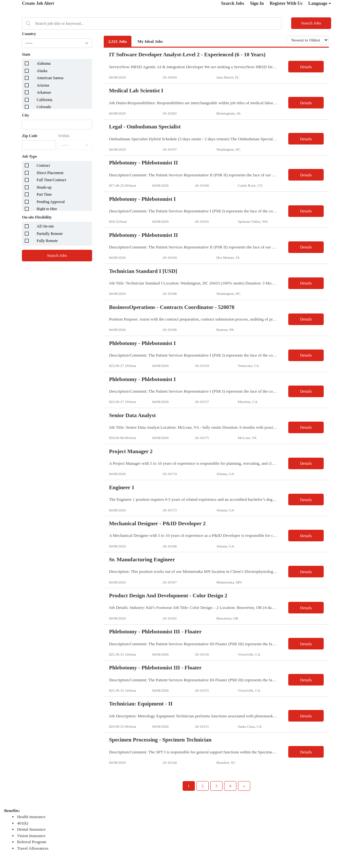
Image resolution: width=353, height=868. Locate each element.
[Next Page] (244, 786)
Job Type (29, 156)
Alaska (42, 71)
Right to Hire (47, 209)
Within (64, 136)
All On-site (45, 226)
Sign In (257, 3)
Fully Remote (47, 241)
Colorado (44, 107)
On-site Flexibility (37, 217)
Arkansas (44, 92)
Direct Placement (50, 173)
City (25, 115)
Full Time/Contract (52, 180)
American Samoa (50, 78)
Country (29, 34)
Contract (43, 165)
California (45, 100)
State (26, 54)
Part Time (44, 194)
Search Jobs (233, 3)
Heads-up (44, 187)
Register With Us (286, 3)
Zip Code (30, 136)
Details (306, 67)
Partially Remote (50, 234)
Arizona (43, 85)
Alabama (44, 63)
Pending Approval (51, 202)
